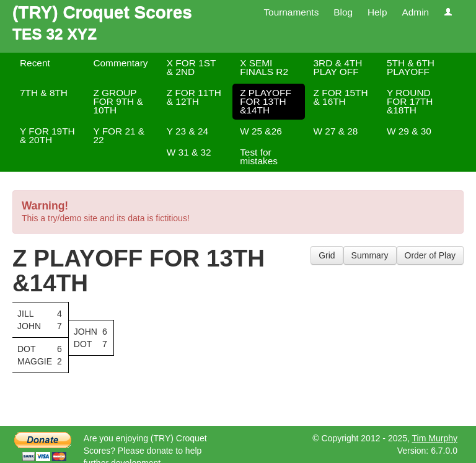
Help (377, 12)
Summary (370, 255)
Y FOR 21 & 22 (119, 135)
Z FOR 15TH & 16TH (341, 97)
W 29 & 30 (409, 131)
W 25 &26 (261, 131)
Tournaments (291, 12)
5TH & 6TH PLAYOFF (411, 67)
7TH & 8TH (44, 93)
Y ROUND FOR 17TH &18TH (410, 101)
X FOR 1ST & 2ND (191, 67)
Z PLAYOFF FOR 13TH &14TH (266, 101)
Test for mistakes (259, 157)
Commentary (120, 63)
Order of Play (430, 255)
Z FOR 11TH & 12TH (194, 97)
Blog (343, 12)
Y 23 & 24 (187, 131)
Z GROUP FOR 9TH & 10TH (118, 101)
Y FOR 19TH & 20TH (47, 135)
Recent (35, 63)
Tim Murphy (435, 438)
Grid (327, 255)
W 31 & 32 (189, 152)
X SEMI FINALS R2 (264, 67)
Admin (415, 12)
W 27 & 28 (336, 131)
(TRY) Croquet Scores (102, 12)
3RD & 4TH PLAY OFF (338, 67)
